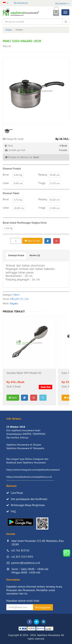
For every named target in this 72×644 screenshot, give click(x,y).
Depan (9, 30)
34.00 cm (54, 175)
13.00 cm (54, 208)
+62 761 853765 (20, 550)
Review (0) (35, 255)
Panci (17, 295)
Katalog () (21, 3)
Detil (13, 398)
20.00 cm (19, 208)
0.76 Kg (18, 200)
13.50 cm (54, 183)
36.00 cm (54, 200)
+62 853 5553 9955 (22, 557)
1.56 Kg (8, 228)
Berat (6, 175)
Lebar (6, 183)
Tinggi (42, 183)
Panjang (43, 175)
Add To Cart (32, 241)
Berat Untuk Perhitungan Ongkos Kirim (25, 223)
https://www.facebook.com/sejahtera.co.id (29, 477)
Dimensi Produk (12, 169)
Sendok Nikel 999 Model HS (24, 373)
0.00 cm (18, 183)
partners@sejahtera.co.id (26, 563)
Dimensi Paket (11, 193)
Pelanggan (62, 3)
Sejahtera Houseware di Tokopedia (25, 448)
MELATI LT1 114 (19, 299)
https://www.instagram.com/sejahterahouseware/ (33, 470)
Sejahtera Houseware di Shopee (24, 445)
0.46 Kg (18, 175)
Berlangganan (43, 607)
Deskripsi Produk (16, 255)
